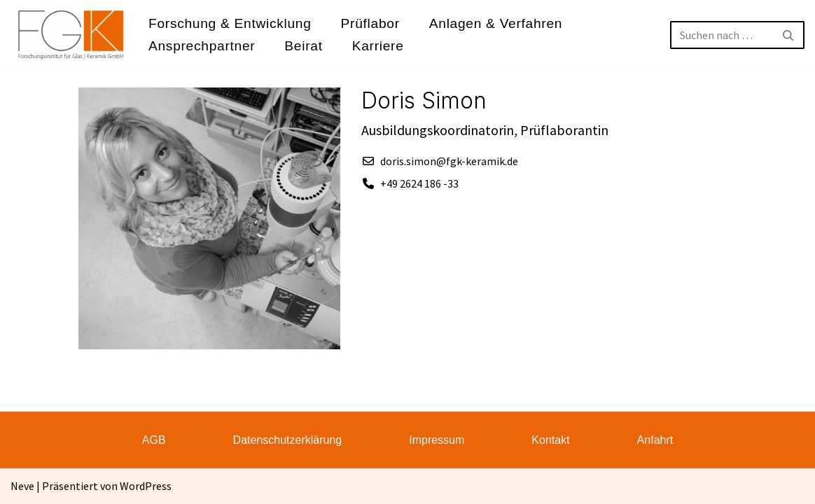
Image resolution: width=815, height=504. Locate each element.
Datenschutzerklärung (288, 440)
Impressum (437, 440)
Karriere (378, 46)
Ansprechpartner (202, 46)
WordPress (146, 486)
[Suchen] (722, 35)
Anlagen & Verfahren (496, 23)
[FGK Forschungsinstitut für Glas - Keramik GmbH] (71, 35)
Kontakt (550, 440)
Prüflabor (370, 23)
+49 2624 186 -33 (419, 183)
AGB (154, 440)
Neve (22, 486)
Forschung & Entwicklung (230, 23)
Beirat (303, 46)
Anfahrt (655, 440)
